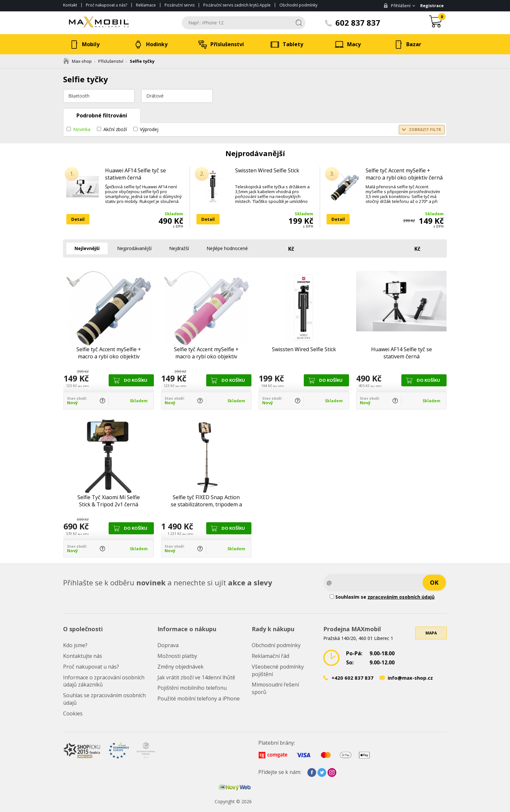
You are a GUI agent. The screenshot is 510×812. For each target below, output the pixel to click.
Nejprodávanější (134, 248)
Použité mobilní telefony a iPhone (199, 699)
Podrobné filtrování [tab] (102, 115)
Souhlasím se (382, 597)
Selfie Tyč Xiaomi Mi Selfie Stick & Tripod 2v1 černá (109, 501)
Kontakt (70, 5)
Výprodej (149, 129)
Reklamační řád (270, 656)
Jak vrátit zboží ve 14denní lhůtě (196, 677)
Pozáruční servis (180, 5)
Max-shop (77, 61)
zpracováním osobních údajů (401, 597)
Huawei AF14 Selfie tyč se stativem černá (135, 174)
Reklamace (146, 5)
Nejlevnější (87, 248)
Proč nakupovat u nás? (107, 5)
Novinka (82, 129)
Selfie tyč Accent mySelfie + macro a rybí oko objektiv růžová (206, 353)
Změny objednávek (181, 667)
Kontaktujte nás (83, 656)
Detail (78, 219)
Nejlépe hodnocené (227, 248)
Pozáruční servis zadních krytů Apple (237, 5)
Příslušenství (111, 61)
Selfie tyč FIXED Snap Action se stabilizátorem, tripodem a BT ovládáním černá (206, 501)
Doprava (168, 645)
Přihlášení (397, 6)
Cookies (73, 713)
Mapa (431, 633)
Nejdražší (179, 248)
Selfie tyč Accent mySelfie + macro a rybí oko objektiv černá (404, 174)
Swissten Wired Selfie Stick (267, 170)
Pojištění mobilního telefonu (192, 688)
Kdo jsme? (75, 645)
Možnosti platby (177, 656)
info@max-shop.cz (410, 678)
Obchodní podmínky (298, 5)
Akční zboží (115, 129)
